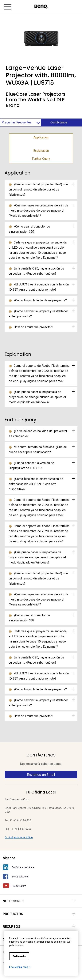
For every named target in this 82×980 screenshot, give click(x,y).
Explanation (41, 151)
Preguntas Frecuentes (21, 122)
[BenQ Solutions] (41, 877)
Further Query (41, 159)
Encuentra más (20, 967)
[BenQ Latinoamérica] (41, 867)
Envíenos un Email (41, 775)
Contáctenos (59, 122)
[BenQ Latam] (41, 886)
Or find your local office (19, 837)
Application (41, 137)
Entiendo (19, 956)
